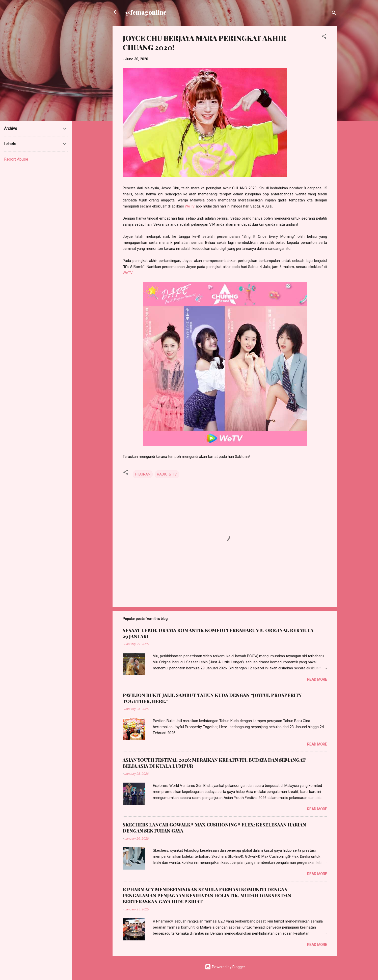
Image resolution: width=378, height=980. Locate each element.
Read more (317, 679)
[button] (324, 37)
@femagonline (146, 12)
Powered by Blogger (225, 967)
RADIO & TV (167, 474)
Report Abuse (16, 159)
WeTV (190, 206)
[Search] (334, 14)
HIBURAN (143, 474)
